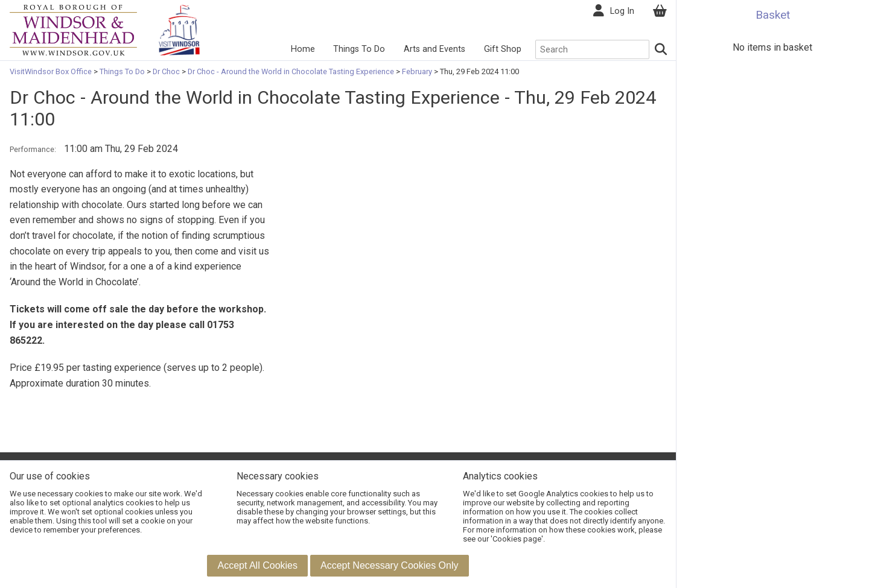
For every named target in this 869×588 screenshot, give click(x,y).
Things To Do (359, 49)
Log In (622, 11)
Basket (773, 15)
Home (303, 49)
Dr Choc (166, 71)
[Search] (661, 49)
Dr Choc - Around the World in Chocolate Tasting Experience (291, 71)
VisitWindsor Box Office (52, 71)
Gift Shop (503, 49)
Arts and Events (434, 49)
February (417, 71)
